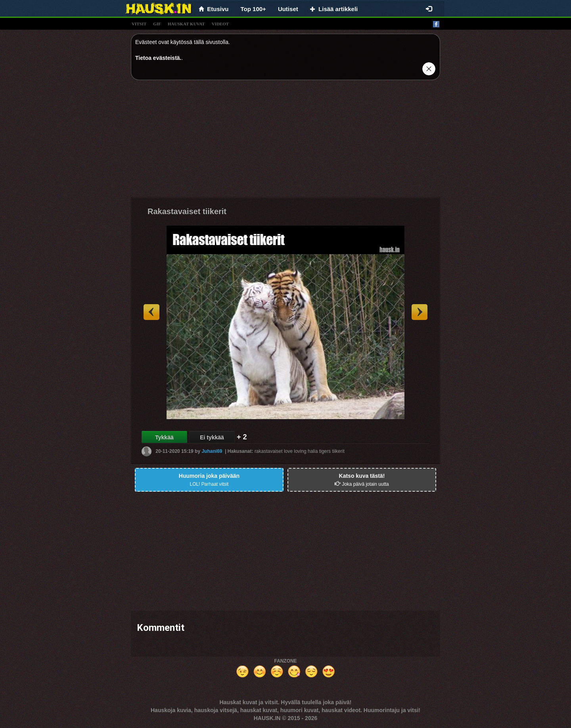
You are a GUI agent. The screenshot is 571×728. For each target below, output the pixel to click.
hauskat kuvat (186, 24)
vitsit (139, 24)
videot (220, 24)
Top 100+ (253, 9)
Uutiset (288, 9)
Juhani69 (212, 451)
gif (157, 24)
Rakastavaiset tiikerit (187, 211)
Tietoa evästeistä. (158, 58)
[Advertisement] (285, 142)
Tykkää (164, 437)
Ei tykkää (212, 437)
